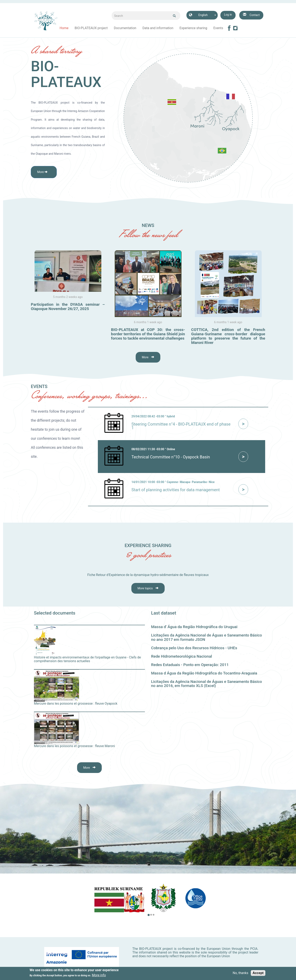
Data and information (158, 28)
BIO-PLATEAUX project (91, 28)
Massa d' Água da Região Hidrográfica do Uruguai (194, 627)
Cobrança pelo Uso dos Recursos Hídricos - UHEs (194, 648)
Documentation (125, 28)
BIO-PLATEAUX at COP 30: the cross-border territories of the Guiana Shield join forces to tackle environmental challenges (148, 334)
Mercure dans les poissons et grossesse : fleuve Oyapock (76, 704)
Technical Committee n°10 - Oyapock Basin (171, 457)
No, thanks (240, 973)
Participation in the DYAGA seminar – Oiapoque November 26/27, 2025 (68, 307)
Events (218, 28)
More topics (145, 588)
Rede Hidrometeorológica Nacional (182, 656)
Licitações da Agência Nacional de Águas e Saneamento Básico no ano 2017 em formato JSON (206, 637)
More (145, 357)
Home (64, 28)
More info (99, 975)
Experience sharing (193, 28)
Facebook (229, 28)
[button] (44, 172)
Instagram (235, 28)
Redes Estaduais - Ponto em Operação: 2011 (190, 665)
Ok (174, 16)
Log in (228, 15)
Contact (255, 15)
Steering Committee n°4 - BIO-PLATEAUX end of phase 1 (181, 426)
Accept (258, 973)
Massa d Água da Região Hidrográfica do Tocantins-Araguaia (204, 673)
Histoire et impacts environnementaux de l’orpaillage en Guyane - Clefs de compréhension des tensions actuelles (87, 659)
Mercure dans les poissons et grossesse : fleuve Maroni (74, 746)
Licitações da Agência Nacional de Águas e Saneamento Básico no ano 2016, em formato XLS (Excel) (206, 684)
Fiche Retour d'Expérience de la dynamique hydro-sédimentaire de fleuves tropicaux (148, 575)
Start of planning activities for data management (176, 490)
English (203, 15)
